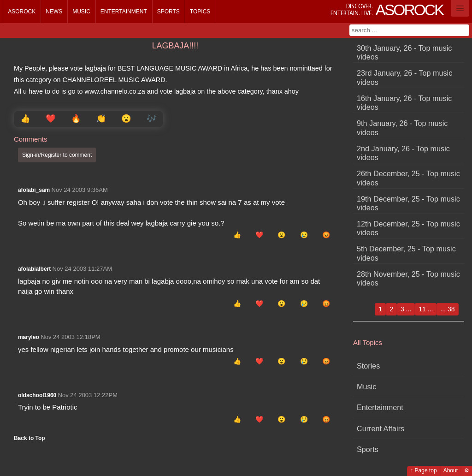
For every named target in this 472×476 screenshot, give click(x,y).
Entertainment (124, 12)
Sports (168, 12)
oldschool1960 (37, 395)
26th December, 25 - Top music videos (408, 178)
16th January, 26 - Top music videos (404, 103)
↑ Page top (423, 470)
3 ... (406, 309)
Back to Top (29, 438)
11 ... (426, 309)
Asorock (22, 12)
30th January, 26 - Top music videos (404, 52)
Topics (200, 12)
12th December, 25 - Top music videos (408, 228)
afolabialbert (34, 269)
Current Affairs (381, 428)
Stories (368, 366)
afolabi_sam (34, 190)
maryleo (29, 337)
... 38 (447, 309)
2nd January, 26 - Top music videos (403, 153)
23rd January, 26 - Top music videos (404, 77)
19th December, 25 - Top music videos (408, 203)
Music (81, 12)
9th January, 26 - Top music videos (402, 128)
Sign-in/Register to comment (57, 155)
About (451, 470)
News (54, 12)
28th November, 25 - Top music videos (408, 278)
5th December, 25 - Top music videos (406, 253)
